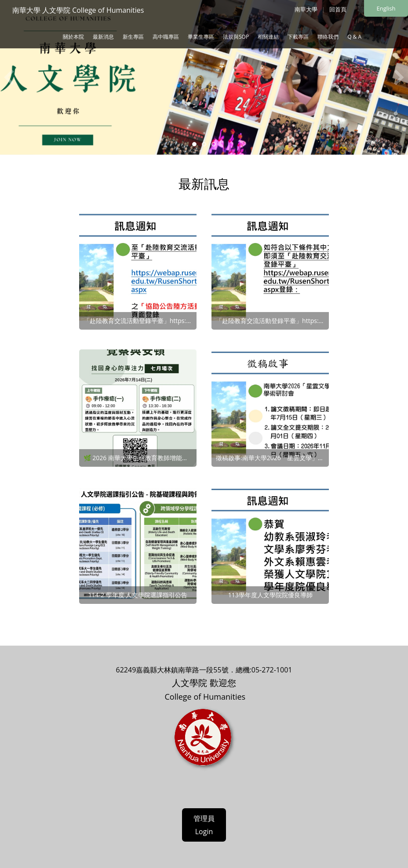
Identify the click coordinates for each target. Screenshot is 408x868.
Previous (9, 77)
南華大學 (306, 9)
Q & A (354, 37)
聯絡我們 (328, 37)
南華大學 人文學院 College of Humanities (78, 10)
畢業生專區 (201, 37)
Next (399, 77)
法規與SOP (236, 37)
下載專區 (298, 37)
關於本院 (73, 37)
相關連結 (268, 37)
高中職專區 (166, 37)
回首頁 (338, 9)
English (386, 8)
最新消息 (103, 37)
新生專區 (133, 37)
